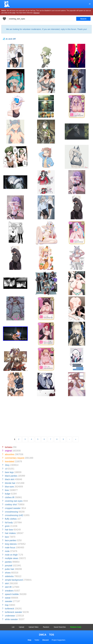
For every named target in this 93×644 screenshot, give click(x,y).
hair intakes (10, 533)
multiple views (12, 558)
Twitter (37, 640)
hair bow (9, 530)
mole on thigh (11, 555)
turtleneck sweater (14, 612)
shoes (8, 573)
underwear (10, 616)
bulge (7, 494)
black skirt (10, 479)
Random (46, 627)
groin (7, 526)
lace (7, 537)
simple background (14, 580)
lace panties (11, 540)
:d (6, 469)
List (13, 627)
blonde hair (10, 483)
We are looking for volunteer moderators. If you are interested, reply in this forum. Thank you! (46, 29)
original (8, 451)
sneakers (9, 591)
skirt (7, 583)
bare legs (9, 472)
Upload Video (34, 627)
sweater (9, 601)
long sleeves (11, 544)
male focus (10, 548)
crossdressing (11, 512)
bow (7, 490)
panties (8, 562)
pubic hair (10, 569)
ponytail (9, 566)
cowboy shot (11, 505)
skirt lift (8, 587)
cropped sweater (13, 508)
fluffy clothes (11, 519)
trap (7, 605)
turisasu (9, 447)
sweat (8, 598)
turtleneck (10, 609)
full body (9, 523)
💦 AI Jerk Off (9, 39)
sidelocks (9, 576)
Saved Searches (60, 627)
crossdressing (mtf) (14, 515)
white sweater (11, 619)
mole (7, 551)
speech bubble (12, 594)
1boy (7, 465)
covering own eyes (14, 501)
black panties (11, 476)
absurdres (10, 454)
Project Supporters (58, 640)
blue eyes (9, 487)
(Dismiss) (36, 13)
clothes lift (10, 497)
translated (10, 461)
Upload (22, 627)
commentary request (15, 458)
